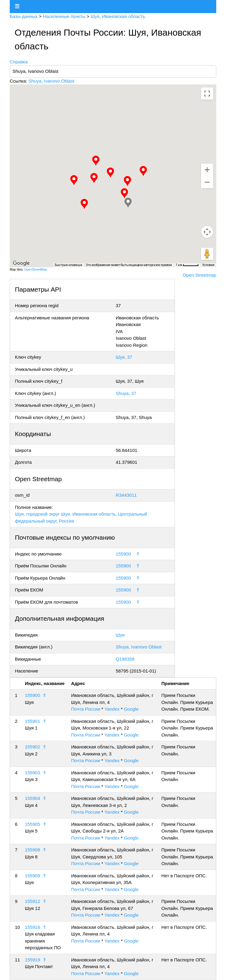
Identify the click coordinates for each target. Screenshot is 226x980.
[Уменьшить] (207, 182)
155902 (33, 747)
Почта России (86, 709)
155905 (33, 824)
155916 (33, 927)
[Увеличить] (207, 170)
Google (131, 709)
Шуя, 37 (124, 357)
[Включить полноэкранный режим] (207, 94)
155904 (33, 798)
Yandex (112, 709)
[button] (110, 173)
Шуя (120, 635)
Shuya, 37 (126, 393)
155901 (33, 721)
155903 (33, 773)
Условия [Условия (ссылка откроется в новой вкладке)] (208, 265)
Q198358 (125, 659)
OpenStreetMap (36, 269)
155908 (33, 850)
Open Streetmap (200, 275)
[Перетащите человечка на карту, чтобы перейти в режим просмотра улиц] (207, 254)
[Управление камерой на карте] (207, 232)
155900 (123, 554)
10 (17, 927)
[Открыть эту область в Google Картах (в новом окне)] (21, 263)
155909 (33, 876)
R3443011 (126, 495)
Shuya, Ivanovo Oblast (51, 81)
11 (17, 960)
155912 (33, 901)
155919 (33, 960)
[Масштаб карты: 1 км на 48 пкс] (187, 265)
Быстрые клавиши (68, 265)
